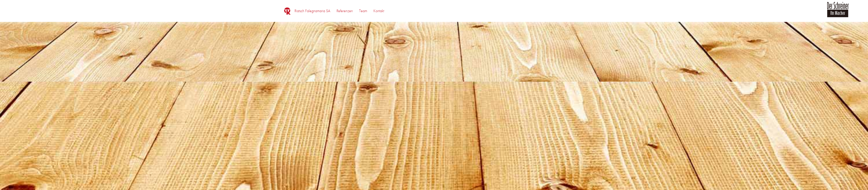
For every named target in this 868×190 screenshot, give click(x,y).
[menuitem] (312, 11)
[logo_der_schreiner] (838, 12)
